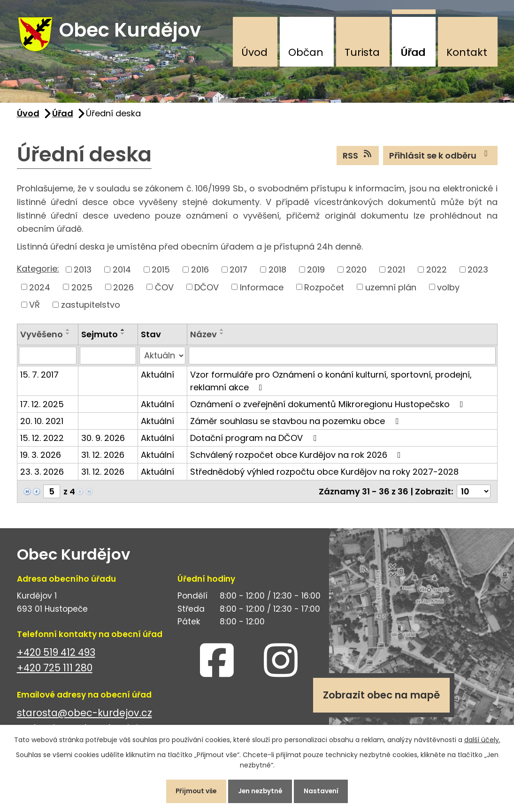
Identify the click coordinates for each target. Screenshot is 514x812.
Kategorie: (38, 271)
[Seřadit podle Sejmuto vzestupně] (123, 332)
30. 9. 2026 (103, 441)
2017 (238, 272)
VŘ (35, 307)
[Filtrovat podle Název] (342, 358)
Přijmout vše (193, 790)
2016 (200, 272)
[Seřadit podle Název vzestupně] (222, 332)
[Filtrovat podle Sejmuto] (108, 358)
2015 (161, 272)
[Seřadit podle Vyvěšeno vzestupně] (68, 332)
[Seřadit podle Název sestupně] (222, 336)
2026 (123, 290)
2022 (437, 272)
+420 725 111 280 (55, 671)
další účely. (482, 738)
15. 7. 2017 (39, 377)
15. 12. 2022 (42, 441)
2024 (40, 290)
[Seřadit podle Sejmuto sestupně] (123, 336)
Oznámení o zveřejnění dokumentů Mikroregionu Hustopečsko (329, 407)
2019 (316, 272)
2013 (83, 272)
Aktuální (157, 377)
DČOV (207, 290)
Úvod (254, 52)
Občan (306, 52)
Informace (262, 290)
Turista (362, 52)
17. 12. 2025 (42, 407)
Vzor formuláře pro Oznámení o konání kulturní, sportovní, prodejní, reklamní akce (331, 384)
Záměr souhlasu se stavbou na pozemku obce (296, 424)
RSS (358, 158)
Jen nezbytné (261, 790)
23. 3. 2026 (42, 474)
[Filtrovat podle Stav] (162, 358)
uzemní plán (391, 290)
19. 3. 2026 (41, 458)
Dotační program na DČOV (255, 441)
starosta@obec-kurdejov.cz (84, 716)
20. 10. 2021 (42, 424)
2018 (277, 272)
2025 (82, 290)
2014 (122, 272)
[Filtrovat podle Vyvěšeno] (48, 358)
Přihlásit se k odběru (440, 158)
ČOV (164, 290)
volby (448, 290)
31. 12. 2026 (103, 458)
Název (203, 337)
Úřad (413, 52)
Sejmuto (100, 337)
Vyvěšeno (42, 337)
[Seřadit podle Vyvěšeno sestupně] (68, 336)
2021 (396, 272)
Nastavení (325, 790)
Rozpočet (324, 290)
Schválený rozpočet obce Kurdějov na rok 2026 (297, 458)
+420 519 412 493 (56, 655)
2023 (478, 272)
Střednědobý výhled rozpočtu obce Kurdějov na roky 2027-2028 (324, 474)
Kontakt (467, 52)
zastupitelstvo (91, 307)
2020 (356, 272)
